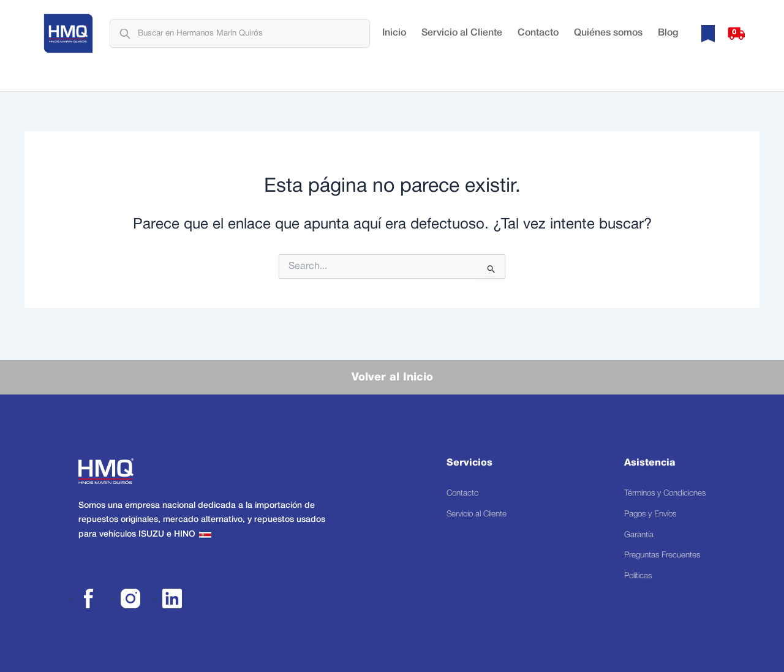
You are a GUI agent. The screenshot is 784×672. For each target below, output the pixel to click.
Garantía (631, 528)
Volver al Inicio (392, 364)
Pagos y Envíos (645, 505)
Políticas (632, 575)
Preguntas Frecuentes (657, 552)
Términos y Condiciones (661, 482)
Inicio (394, 40)
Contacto (538, 40)
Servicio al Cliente (462, 40)
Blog (668, 40)
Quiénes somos (608, 40)
